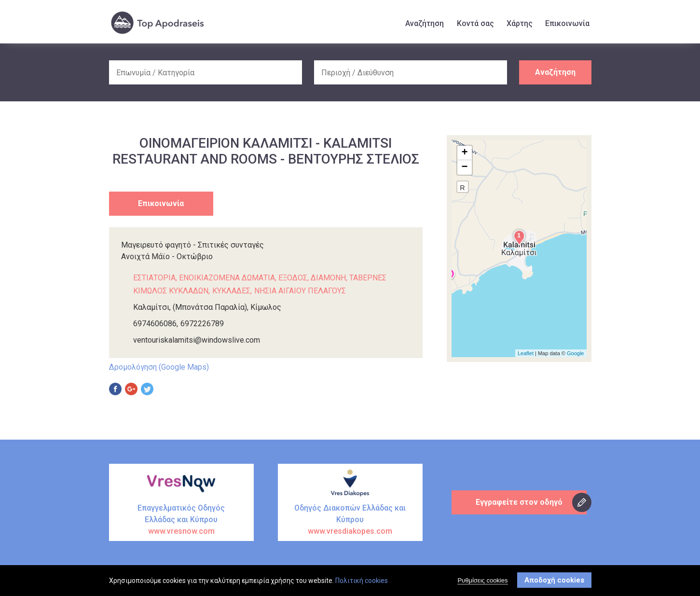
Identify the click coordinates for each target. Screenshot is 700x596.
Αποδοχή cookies (554, 580)
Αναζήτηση (425, 23)
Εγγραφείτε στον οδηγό (519, 502)
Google (575, 353)
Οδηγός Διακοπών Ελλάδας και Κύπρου (350, 520)
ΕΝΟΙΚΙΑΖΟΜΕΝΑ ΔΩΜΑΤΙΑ (227, 278)
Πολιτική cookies (362, 581)
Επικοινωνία (567, 23)
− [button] (464, 167)
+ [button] (464, 153)
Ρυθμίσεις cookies (482, 580)
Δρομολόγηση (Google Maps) (159, 367)
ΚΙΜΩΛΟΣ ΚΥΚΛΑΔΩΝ (171, 291)
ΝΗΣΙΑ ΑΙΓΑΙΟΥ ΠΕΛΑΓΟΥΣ (300, 291)
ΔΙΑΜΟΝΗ (328, 278)
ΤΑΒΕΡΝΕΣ (368, 278)
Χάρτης (520, 23)
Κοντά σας (475, 23)
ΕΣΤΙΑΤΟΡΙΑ (154, 278)
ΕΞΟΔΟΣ (293, 278)
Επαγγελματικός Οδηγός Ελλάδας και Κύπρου (181, 520)
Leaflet (526, 353)
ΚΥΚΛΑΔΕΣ (231, 291)
